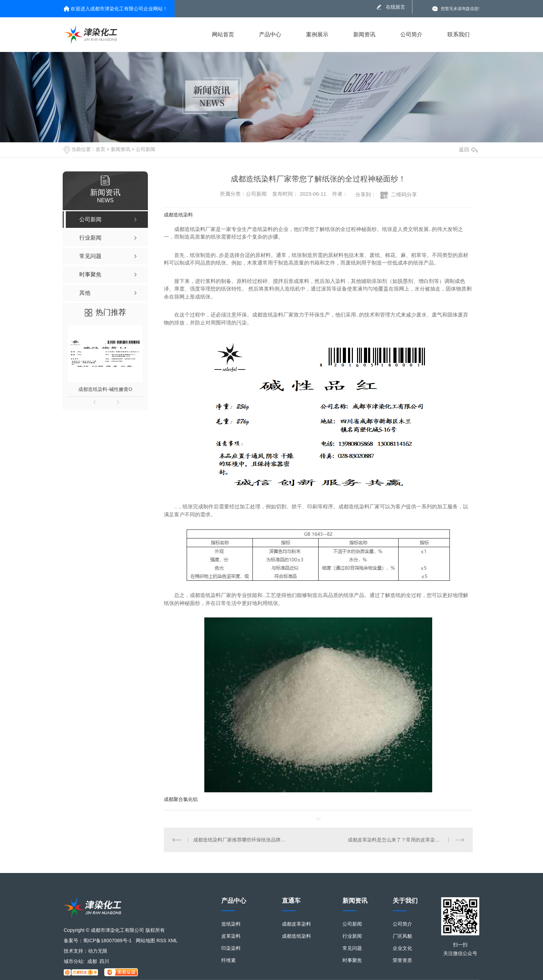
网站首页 (223, 34)
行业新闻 (352, 936)
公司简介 (411, 34)
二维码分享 (404, 194)
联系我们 (459, 34)
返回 (468, 149)
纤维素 (229, 960)
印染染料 (231, 948)
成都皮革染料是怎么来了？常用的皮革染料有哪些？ (403, 840)
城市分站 (73, 961)
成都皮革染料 (296, 924)
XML (173, 941)
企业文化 (402, 948)
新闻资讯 (364, 34)
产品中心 (270, 34)
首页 (100, 149)
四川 (104, 961)
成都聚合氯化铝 (181, 799)
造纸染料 (231, 924)
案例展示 (317, 34)
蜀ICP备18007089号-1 (107, 941)
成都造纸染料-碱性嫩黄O (105, 389)
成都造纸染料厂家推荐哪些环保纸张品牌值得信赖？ (241, 840)
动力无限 (98, 951)
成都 (92, 961)
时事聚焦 (352, 960)
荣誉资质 (402, 960)
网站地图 (145, 941)
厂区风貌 (402, 936)
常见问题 (352, 948)
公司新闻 (145, 149)
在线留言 (395, 7)
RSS (162, 941)
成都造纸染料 (178, 215)
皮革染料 (231, 936)
